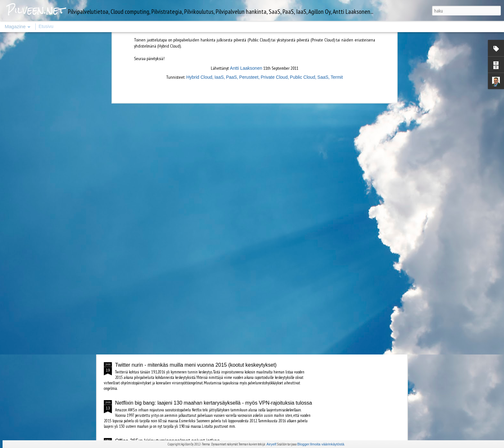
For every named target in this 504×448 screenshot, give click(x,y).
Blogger (303, 444)
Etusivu (46, 26)
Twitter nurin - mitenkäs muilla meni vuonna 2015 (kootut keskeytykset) (196, 365)
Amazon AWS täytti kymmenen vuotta (158, 337)
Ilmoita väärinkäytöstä (327, 444)
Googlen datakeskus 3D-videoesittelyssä (234, 263)
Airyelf (271, 444)
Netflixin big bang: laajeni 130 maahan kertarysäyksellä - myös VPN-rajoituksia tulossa (214, 403)
